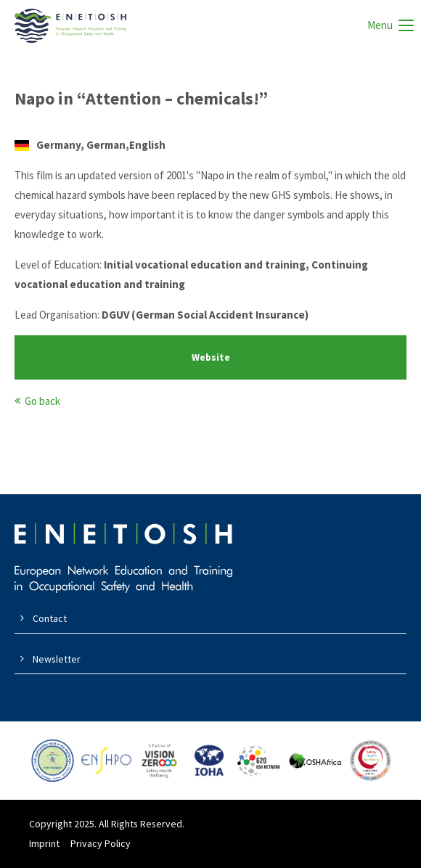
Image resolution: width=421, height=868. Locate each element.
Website (211, 357)
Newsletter (57, 659)
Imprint (44, 843)
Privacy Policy (101, 843)
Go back (42, 401)
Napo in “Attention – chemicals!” (141, 98)
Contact (50, 618)
